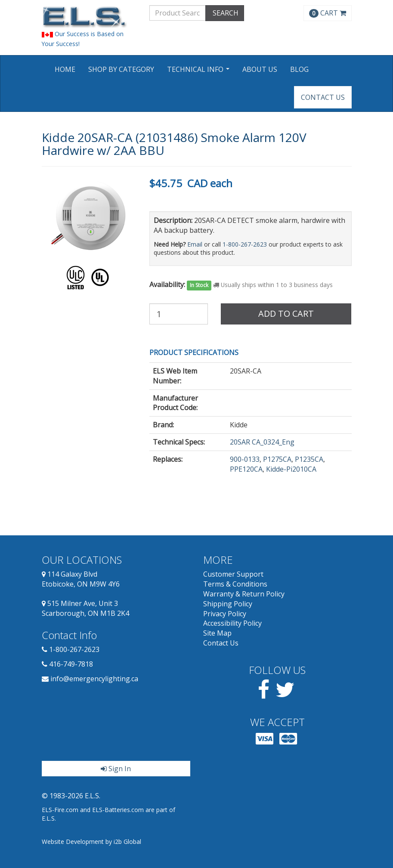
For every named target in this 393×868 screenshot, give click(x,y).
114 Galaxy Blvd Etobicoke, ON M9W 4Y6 (81, 579)
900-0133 (245, 459)
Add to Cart (286, 314)
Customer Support (233, 574)
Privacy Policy (225, 614)
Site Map (217, 633)
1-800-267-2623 (245, 244)
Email (195, 244)
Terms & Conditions (235, 584)
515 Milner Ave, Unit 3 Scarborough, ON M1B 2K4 (85, 608)
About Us (260, 69)
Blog (299, 69)
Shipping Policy (228, 604)
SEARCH (225, 13)
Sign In (116, 769)
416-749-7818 (71, 664)
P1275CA (277, 459)
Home (65, 69)
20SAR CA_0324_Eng (262, 442)
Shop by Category (121, 69)
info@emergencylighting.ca (94, 679)
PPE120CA (246, 469)
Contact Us (323, 97)
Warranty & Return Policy (244, 594)
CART (328, 13)
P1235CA (309, 459)
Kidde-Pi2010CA (291, 469)
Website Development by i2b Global (91, 842)
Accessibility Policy (232, 623)
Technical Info (199, 72)
